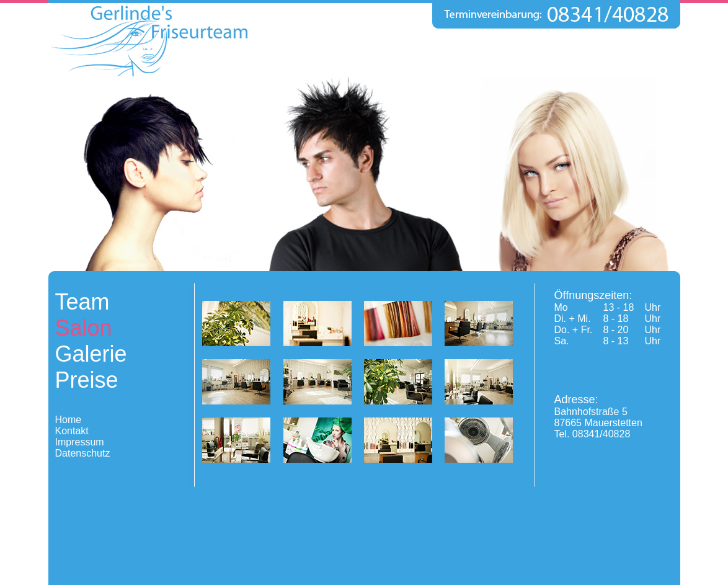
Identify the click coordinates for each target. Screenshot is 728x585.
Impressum (80, 442)
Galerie (91, 354)
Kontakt (72, 431)
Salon (84, 328)
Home (69, 420)
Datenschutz (83, 453)
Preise (87, 380)
